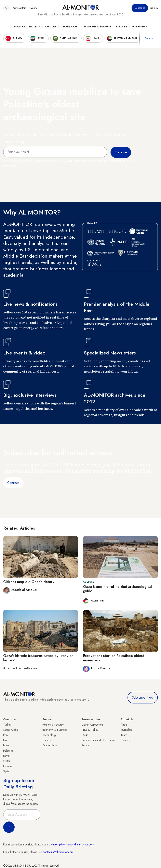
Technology (70, 27)
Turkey (7, 725)
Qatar (7, 761)
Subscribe (140, 8)
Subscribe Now (143, 697)
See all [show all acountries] (150, 38)
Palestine (8, 751)
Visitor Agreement (92, 725)
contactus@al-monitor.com (58, 852)
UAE (6, 740)
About (124, 725)
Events (33, 8)
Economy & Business (97, 27)
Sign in (154, 8)
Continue (13, 483)
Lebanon (8, 766)
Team (124, 735)
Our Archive (50, 745)
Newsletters (20, 8)
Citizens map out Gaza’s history (29, 582)
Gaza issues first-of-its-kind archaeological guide (118, 589)
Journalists (126, 730)
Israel (6, 745)
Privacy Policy (90, 730)
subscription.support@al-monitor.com (73, 844)
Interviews (139, 27)
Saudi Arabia (11, 730)
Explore (122, 27)
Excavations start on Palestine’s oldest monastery (113, 658)
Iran (5, 735)
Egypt (6, 756)
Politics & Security (27, 27)
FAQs (85, 735)
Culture (51, 27)
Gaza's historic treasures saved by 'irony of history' (38, 658)
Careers (125, 740)
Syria (6, 771)
